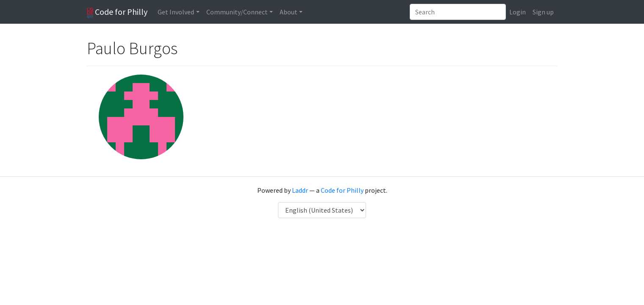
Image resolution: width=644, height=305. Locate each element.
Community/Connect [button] (237, 12)
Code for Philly (117, 12)
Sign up (543, 12)
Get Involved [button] (176, 12)
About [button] (289, 12)
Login (518, 12)
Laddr (300, 190)
